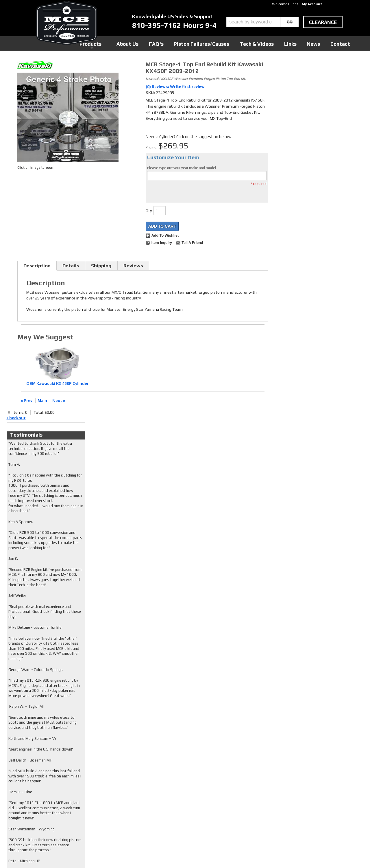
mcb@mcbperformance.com (301, 825)
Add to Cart (162, 226)
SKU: (151, 93)
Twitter (143, 793)
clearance (323, 22)
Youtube (144, 799)
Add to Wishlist (165, 236)
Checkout (282, 66)
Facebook (145, 788)
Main (42, 400)
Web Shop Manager (240, 854)
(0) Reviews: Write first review (175, 87)
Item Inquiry (162, 243)
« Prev (27, 400)
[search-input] (253, 22)
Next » (59, 400)
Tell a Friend (192, 243)
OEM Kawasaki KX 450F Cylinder (58, 383)
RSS (140, 804)
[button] (262, 22)
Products (158, 43)
